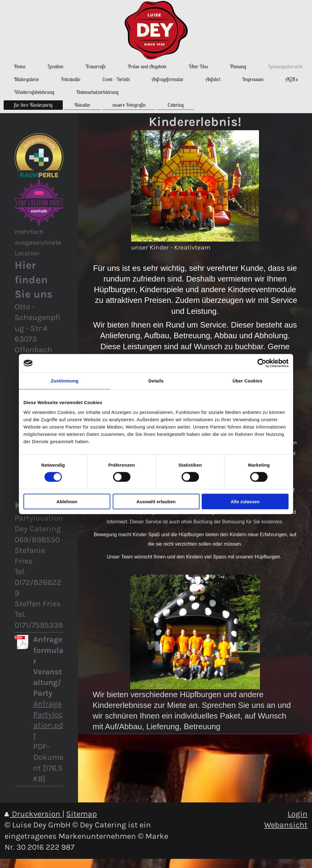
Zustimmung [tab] (65, 381)
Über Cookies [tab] (247, 381)
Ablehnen (67, 501)
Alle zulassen (245, 501)
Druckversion (33, 814)
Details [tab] (156, 381)
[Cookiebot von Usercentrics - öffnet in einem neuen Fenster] (262, 363)
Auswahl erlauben (156, 501)
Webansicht (286, 825)
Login (298, 814)
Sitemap (82, 814)
